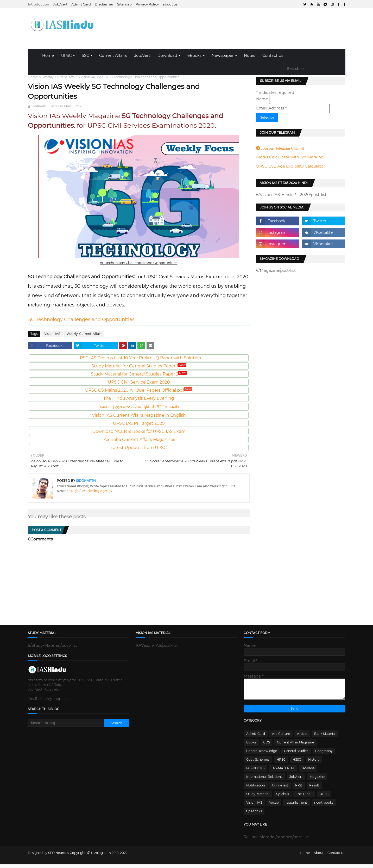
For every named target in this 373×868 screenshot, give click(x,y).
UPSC (66, 56)
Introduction (39, 4)
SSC (85, 56)
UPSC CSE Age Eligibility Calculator (291, 166)
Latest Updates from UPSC (139, 448)
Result (314, 789)
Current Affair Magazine (295, 746)
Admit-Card (256, 738)
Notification (256, 789)
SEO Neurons (59, 857)
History (314, 763)
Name (263, 99)
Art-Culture (281, 738)
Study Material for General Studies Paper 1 (139, 366)
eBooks (194, 56)
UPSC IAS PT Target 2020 (139, 423)
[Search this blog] (66, 723)
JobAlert (60, 4)
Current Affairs (113, 56)
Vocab (274, 806)
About (319, 857)
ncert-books (324, 806)
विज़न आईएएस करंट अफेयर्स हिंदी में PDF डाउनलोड (139, 407)
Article (302, 738)
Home (48, 56)
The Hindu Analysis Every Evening (139, 398)
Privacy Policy (147, 4)
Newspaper (223, 56)
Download (167, 56)
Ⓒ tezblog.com (99, 857)
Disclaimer (104, 4)
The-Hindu (304, 798)
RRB (299, 789)
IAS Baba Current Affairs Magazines (139, 439)
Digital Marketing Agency (91, 491)
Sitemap (124, 4)
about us (170, 4)
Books (251, 746)
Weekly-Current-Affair (60, 77)
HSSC (297, 763)
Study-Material (258, 798)
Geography (324, 755)
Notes (249, 56)
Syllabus (283, 798)
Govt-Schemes (258, 763)
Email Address (272, 108)
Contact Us (273, 56)
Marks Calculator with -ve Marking (290, 157)
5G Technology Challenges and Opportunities (81, 319)
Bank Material (325, 738)
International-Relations (264, 781)
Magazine (317, 781)
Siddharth (39, 106)
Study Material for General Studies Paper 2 (139, 374)
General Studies (296, 755)
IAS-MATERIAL (283, 772)
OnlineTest (280, 789)
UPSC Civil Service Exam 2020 (139, 382)
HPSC (281, 763)
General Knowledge (262, 755)
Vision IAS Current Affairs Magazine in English (139, 415)
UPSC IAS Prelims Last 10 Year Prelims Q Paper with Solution (139, 358)
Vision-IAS (52, 334)
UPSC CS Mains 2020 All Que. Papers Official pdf (139, 390)
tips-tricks (254, 815)
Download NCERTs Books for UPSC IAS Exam (139, 431)
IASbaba (308, 772)
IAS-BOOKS (255, 772)
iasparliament (296, 806)
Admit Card (81, 4)
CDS (267, 746)
